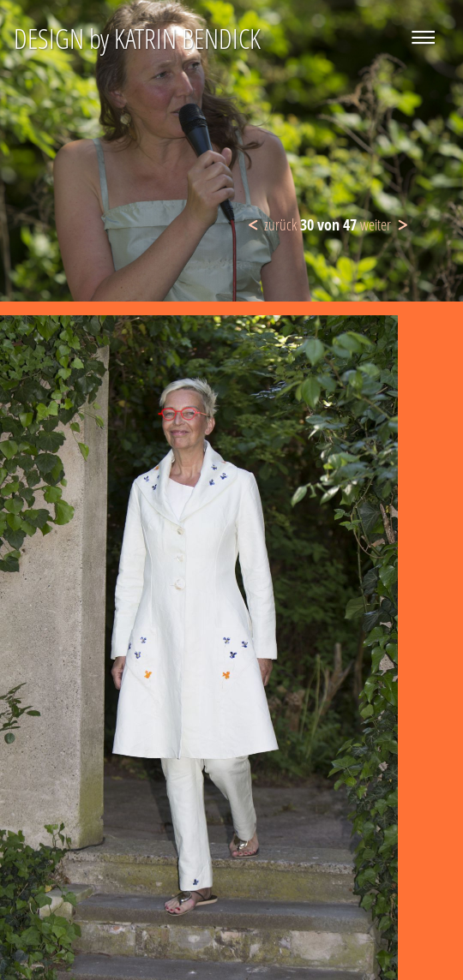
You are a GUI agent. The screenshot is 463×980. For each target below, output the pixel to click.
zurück (280, 224)
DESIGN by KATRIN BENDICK (137, 38)
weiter (376, 224)
